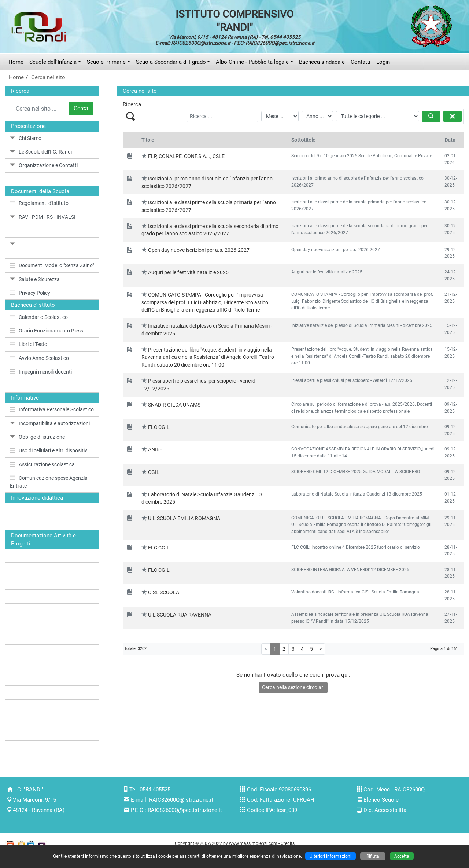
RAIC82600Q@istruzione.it (181, 800)
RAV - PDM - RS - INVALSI (43, 217)
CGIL (154, 472)
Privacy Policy (30, 293)
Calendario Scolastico (39, 317)
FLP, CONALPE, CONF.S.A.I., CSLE (186, 156)
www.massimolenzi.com (253, 843)
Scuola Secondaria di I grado (171, 62)
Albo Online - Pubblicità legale (252, 62)
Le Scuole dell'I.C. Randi (41, 152)
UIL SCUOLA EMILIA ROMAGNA (184, 518)
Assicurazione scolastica (42, 464)
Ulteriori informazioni (330, 856)
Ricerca (20, 91)
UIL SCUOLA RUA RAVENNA (180, 615)
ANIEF (155, 449)
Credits (288, 843)
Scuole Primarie (106, 62)
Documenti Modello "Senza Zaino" (52, 265)
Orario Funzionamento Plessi (47, 331)
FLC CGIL (159, 427)
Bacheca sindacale (322, 62)
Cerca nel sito (48, 77)
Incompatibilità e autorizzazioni (50, 423)
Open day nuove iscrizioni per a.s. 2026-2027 (199, 250)
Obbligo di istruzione (37, 437)
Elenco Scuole (381, 800)
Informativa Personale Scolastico (52, 409)
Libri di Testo (29, 344)
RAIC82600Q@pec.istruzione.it (185, 810)
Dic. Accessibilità (385, 810)
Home (16, 62)
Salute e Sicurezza (35, 279)
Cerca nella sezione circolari (293, 687)
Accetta (402, 856)
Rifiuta (373, 856)
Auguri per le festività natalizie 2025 (188, 272)
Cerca (81, 108)
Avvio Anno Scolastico (39, 358)
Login (383, 62)
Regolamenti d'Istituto (39, 203)
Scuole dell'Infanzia (53, 62)
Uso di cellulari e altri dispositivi (49, 450)
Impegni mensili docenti (41, 372)
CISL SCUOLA (164, 592)
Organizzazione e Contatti (44, 165)
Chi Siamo (26, 138)
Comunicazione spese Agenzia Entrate (49, 482)
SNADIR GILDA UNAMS (174, 405)
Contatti (361, 62)
